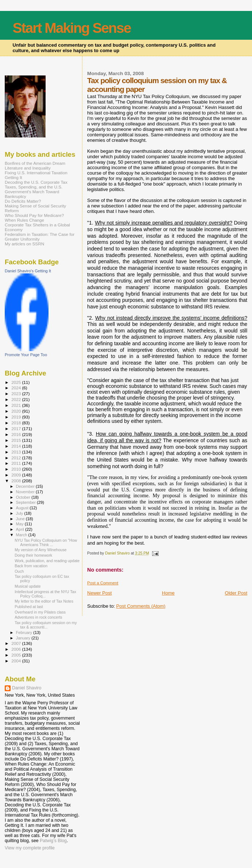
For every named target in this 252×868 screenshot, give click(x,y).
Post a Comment (103, 583)
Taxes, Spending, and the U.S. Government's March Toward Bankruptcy (34, 192)
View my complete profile (30, 848)
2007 (17, 643)
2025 (17, 382)
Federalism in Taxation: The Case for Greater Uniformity (40, 237)
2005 (17, 655)
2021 (17, 405)
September (27, 502)
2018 (17, 423)
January (24, 638)
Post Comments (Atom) (141, 606)
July (20, 513)
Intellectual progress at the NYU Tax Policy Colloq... (45, 594)
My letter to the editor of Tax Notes (44, 601)
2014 (17, 446)
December (26, 486)
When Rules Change (24, 220)
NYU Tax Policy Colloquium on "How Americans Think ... (46, 542)
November (26, 492)
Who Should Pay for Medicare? (34, 215)
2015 (17, 440)
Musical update (28, 586)
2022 (17, 399)
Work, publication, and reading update (47, 561)
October (24, 497)
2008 (17, 481)
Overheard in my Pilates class (40, 612)
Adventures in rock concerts (38, 617)
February (25, 632)
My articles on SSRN (24, 244)
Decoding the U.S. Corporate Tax (36, 182)
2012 (17, 458)
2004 (17, 661)
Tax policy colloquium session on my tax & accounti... (46, 625)
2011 (17, 463)
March (22, 535)
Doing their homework (33, 555)
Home (168, 593)
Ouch (19, 571)
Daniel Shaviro (27, 688)
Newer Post (99, 593)
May (20, 524)
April (21, 529)
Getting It (13, 177)
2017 (17, 429)
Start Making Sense (72, 28)
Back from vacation (31, 566)
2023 (17, 394)
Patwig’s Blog (53, 841)
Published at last (29, 607)
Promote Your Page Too (26, 355)
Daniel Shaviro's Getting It (28, 271)
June (21, 519)
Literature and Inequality (28, 168)
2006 (17, 649)
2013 (17, 452)
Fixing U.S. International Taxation (36, 173)
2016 (17, 434)
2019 (17, 417)
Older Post (236, 593)
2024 (17, 388)
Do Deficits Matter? (23, 201)
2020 (17, 411)
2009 (17, 475)
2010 (17, 469)
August (23, 508)
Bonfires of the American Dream (35, 163)
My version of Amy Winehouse (40, 550)
